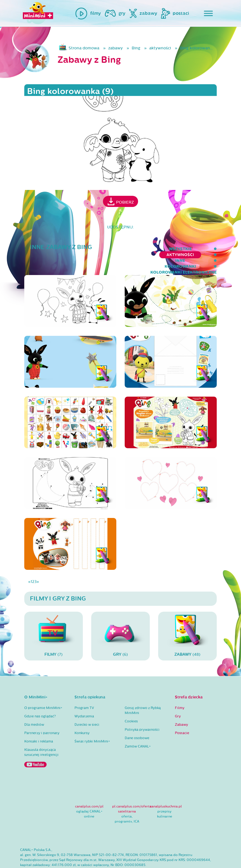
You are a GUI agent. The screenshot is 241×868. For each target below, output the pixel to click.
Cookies (131, 704)
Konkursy (82, 715)
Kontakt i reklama (39, 724)
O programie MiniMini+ (43, 690)
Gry (178, 699)
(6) (120, 618)
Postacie (182, 715)
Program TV (84, 690)
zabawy (115, 48)
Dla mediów (34, 707)
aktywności (160, 48)
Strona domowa (84, 48)
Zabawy (181, 707)
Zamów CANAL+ (138, 729)
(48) (187, 618)
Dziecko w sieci (87, 707)
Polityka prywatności (142, 712)
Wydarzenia (84, 699)
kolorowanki (125, 249)
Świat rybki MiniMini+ (92, 724)
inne (95, 249)
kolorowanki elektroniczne (184, 249)
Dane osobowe (137, 720)
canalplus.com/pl (89, 789)
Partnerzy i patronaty (42, 715)
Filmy (180, 690)
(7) (54, 618)
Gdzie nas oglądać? (40, 699)
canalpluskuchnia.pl (166, 789)
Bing (136, 48)
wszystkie (17, 249)
